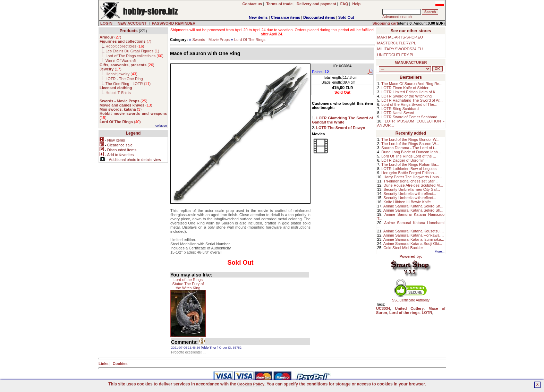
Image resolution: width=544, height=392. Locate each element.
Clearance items (286, 17)
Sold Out (346, 17)
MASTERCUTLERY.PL (397, 43)
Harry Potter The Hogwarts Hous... (413, 177)
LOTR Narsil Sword (398, 113)
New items (258, 17)
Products (129, 31)
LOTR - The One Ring (124, 79)
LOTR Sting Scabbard (400, 109)
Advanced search (397, 17)
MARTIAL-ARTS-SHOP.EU (400, 37)
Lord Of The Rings (250, 40)
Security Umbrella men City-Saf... (412, 189)
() (110, 37)
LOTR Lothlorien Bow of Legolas (409, 169)
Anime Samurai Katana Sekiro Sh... (413, 206)
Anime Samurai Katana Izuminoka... (414, 239)
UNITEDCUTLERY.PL (396, 55)
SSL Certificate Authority (411, 299)
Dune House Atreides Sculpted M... (413, 185)
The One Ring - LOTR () (128, 84)
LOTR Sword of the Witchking (406, 96)
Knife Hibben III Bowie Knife (407, 202)
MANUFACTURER (411, 62)
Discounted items (319, 17)
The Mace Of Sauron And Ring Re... (412, 84)
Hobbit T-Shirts (118, 93)
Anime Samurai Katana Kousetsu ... (414, 231)
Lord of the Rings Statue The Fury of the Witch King (188, 284)
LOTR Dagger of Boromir (402, 160)
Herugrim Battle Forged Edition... (409, 173)
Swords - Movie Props (211, 40)
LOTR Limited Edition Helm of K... (410, 92)
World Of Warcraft (121, 61)
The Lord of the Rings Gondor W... (410, 139)
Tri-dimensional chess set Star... (410, 181)
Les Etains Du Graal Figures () (132, 51)
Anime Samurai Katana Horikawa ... (414, 235)
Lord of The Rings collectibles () (134, 56)
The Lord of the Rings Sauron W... (410, 144)
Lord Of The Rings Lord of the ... (409, 156)
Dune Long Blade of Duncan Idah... (411, 152)
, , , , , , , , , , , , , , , (405, 69)
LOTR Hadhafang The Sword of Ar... (412, 100)
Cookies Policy (251, 384)
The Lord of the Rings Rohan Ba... (410, 164)
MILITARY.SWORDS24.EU (400, 49)
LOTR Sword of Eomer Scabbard (409, 117)
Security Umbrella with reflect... (410, 194)
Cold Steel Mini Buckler (403, 248)
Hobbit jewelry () (121, 74)
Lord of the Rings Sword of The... (409, 104)
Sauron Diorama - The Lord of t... (409, 148)
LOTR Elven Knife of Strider (405, 88)
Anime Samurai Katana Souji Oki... (413, 244)
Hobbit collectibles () (125, 46)
